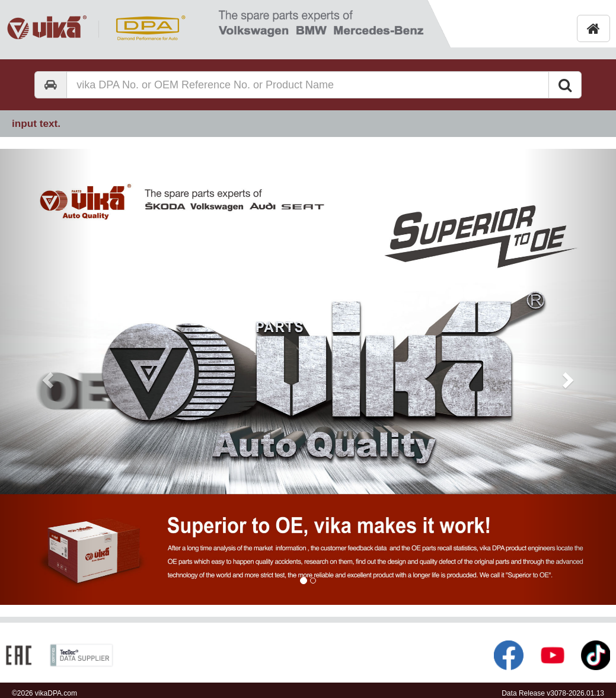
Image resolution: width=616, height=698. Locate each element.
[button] (46, 377)
